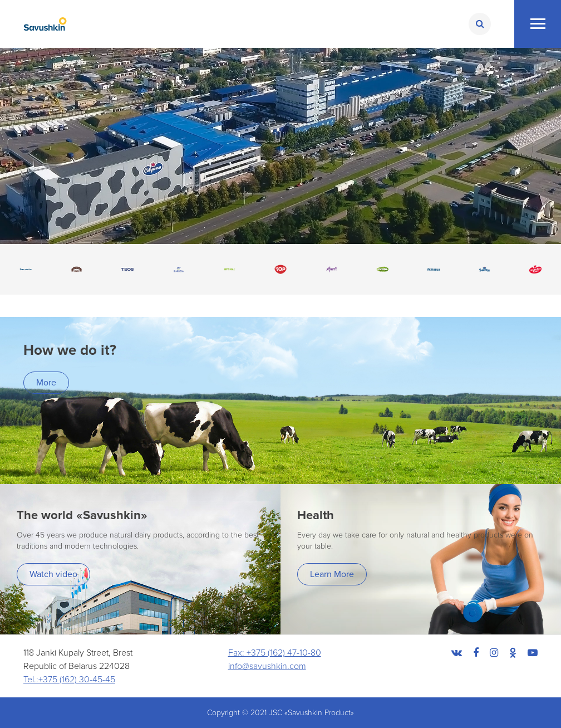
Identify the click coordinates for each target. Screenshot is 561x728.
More (46, 383)
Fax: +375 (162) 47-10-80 (275, 653)
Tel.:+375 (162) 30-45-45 (69, 680)
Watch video (53, 574)
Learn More (332, 574)
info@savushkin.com (267, 666)
